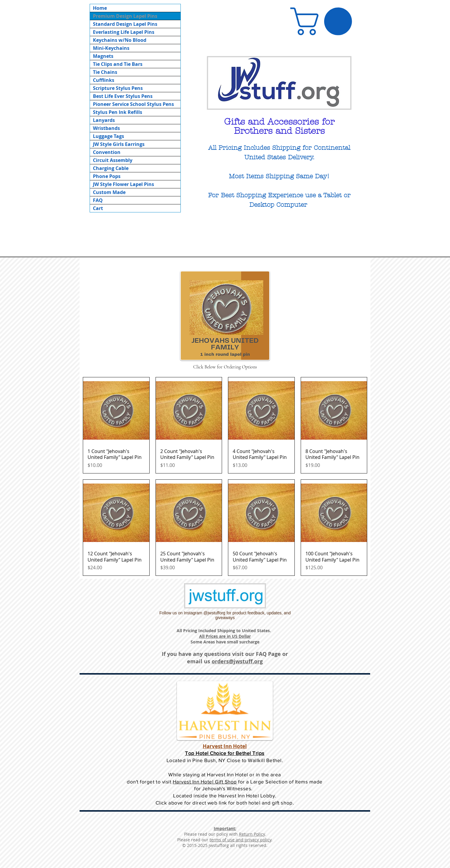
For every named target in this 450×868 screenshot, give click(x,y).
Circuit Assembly (113, 160)
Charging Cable (111, 168)
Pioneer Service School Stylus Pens (133, 104)
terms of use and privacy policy (240, 840)
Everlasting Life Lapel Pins (124, 32)
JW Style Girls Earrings (119, 144)
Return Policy (252, 834)
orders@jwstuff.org (237, 661)
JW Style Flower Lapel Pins (123, 184)
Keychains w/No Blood (120, 40)
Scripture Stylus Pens (118, 88)
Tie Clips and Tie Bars (118, 64)
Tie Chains (105, 72)
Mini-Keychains (111, 48)
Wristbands (106, 128)
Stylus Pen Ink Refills (118, 112)
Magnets (103, 56)
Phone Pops (107, 176)
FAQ (98, 200)
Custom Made (109, 192)
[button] (324, 21)
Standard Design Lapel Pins (125, 24)
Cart (98, 208)
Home (100, 8)
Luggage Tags (108, 136)
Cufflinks (104, 80)
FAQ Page (268, 654)
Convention (107, 152)
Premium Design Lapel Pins (125, 16)
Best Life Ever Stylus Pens (123, 96)
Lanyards (104, 120)
